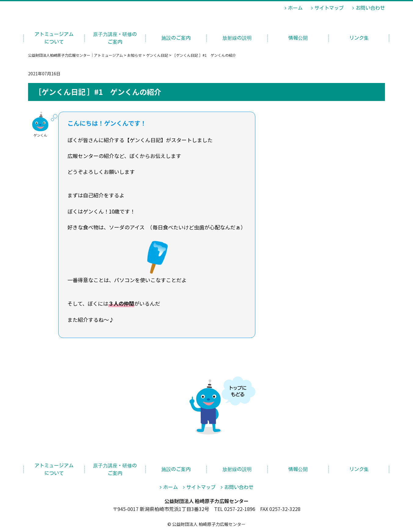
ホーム (295, 8)
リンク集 (359, 38)
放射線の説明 (237, 38)
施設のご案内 (176, 38)
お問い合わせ (370, 8)
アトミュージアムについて (54, 38)
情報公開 (298, 38)
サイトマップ (329, 8)
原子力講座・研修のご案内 (115, 38)
